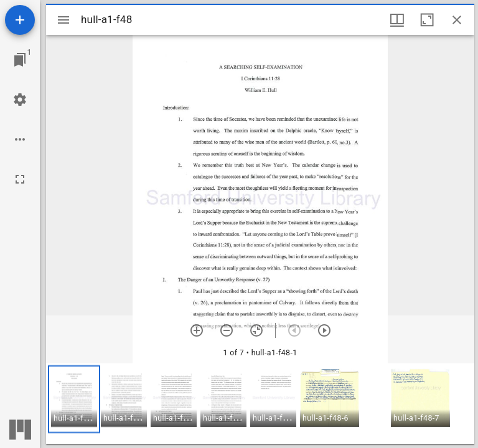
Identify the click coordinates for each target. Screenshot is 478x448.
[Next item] (324, 330)
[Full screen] (20, 179)
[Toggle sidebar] (63, 20)
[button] (74, 399)
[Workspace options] (20, 139)
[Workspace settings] (20, 100)
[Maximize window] (427, 20)
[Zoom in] (197, 330)
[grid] (260, 404)
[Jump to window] (20, 60)
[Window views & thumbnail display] (397, 20)
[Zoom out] (227, 330)
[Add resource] (20, 20)
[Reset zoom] (256, 330)
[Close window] (457, 20)
